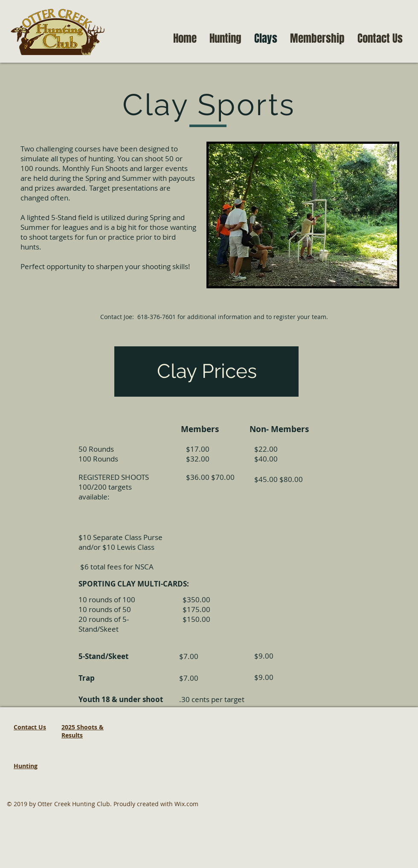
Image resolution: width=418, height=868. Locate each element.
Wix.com (186, 804)
